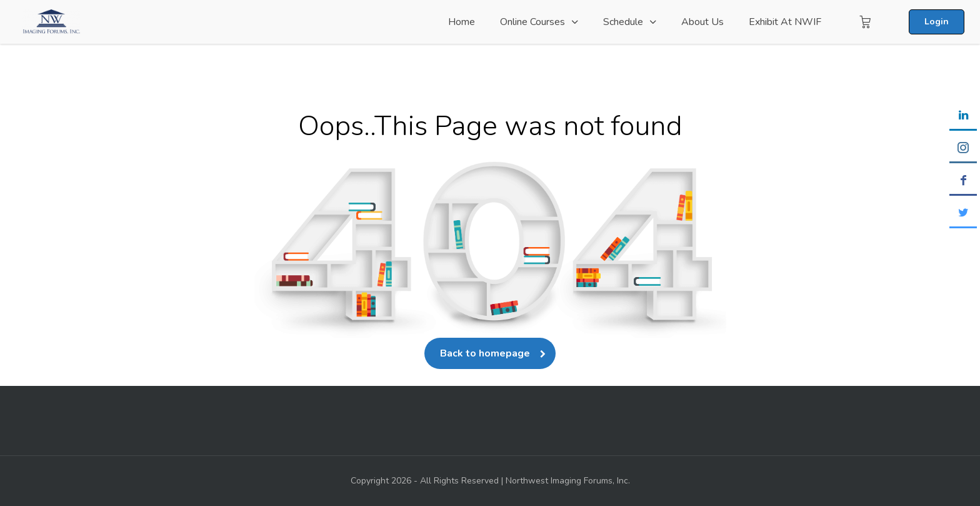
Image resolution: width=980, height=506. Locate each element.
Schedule (623, 22)
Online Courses (532, 22)
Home (462, 22)
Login (937, 22)
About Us (702, 22)
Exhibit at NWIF (785, 22)
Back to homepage (490, 353)
